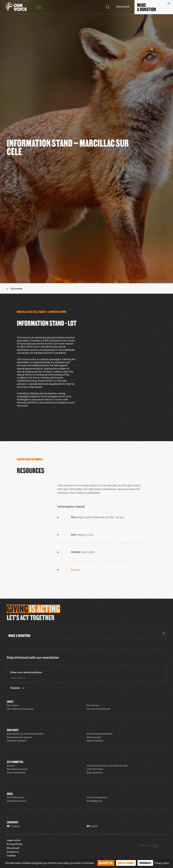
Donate (11, 766)
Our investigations (97, 798)
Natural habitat (95, 741)
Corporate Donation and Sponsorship (107, 766)
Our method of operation (20, 709)
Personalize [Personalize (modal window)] (145, 863)
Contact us (13, 852)
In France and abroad (98, 709)
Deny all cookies (126, 863)
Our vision (13, 706)
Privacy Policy (15, 844)
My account (123, 7)
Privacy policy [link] (162, 863)
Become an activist (17, 769)
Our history (93, 706)
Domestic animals (17, 741)
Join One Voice (95, 769)
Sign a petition (95, 773)
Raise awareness (16, 773)
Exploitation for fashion (19, 738)
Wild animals (94, 738)
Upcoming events (16, 801)
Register (75, 570)
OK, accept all (106, 863)
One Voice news (16, 798)
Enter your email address (26, 673)
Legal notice (14, 840)
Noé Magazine (95, 801)
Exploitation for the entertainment (25, 734)
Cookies (11, 856)
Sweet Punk (155, 846)
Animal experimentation (100, 734)
